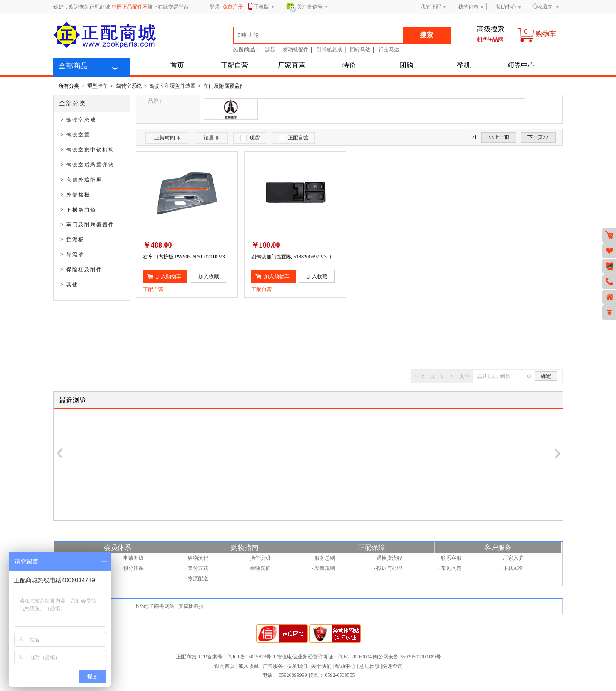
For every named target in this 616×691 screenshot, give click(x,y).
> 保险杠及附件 (81, 270)
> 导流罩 (72, 255)
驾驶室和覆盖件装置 (172, 86)
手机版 (264, 7)
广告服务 (273, 666)
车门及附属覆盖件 (224, 86)
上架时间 (167, 138)
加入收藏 (249, 666)
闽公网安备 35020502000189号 (407, 657)
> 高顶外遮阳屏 (81, 180)
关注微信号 (312, 7)
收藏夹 (542, 7)
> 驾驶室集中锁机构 (87, 150)
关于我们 (321, 666)
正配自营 (234, 65)
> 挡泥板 (72, 240)
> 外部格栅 (75, 195)
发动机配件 (296, 50)
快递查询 (392, 666)
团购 (406, 65)
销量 (211, 138)
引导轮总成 (329, 50)
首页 (177, 65)
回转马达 (360, 50)
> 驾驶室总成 (78, 120)
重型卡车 (98, 86)
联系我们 (297, 666)
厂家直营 (292, 65)
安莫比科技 (191, 606)
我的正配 (431, 7)
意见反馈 (370, 666)
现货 (250, 138)
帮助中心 (506, 7)
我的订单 (468, 7)
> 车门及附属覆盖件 (87, 225)
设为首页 (225, 666)
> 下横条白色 (78, 210)
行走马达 (389, 50)
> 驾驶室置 (75, 135)
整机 (464, 65)
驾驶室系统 (129, 86)
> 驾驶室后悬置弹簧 (87, 165)
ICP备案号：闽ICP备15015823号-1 (237, 657)
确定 (546, 376)
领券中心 (521, 65)
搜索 (426, 35)
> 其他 (69, 285)
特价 (349, 65)
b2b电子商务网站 (155, 606)
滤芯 (270, 50)
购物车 (546, 34)
